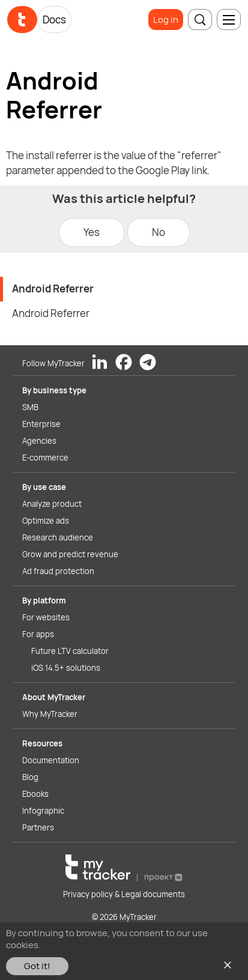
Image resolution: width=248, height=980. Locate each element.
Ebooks (35, 794)
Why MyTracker (50, 714)
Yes (92, 232)
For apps (38, 634)
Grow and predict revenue (70, 554)
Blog (30, 777)
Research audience (58, 537)
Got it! (37, 966)
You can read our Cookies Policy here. (120, 945)
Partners (38, 827)
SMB (30, 407)
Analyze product (52, 504)
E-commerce (45, 458)
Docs (54, 20)
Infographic (43, 811)
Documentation (51, 760)
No (159, 232)
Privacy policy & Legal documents (124, 894)
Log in (166, 20)
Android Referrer (53, 289)
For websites (46, 617)
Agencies (39, 441)
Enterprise (41, 424)
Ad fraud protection (58, 571)
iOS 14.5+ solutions (66, 668)
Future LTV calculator (70, 651)
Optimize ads (46, 521)
